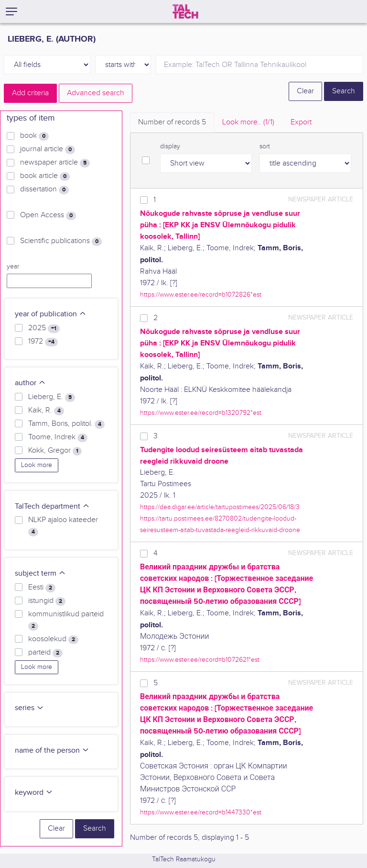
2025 (44, 328)
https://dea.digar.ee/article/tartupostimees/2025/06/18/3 (220, 507)
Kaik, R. (46, 411)
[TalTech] (185, 11)
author (30, 383)
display (170, 146)
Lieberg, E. (52, 397)
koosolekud (53, 639)
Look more (37, 465)
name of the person (52, 751)
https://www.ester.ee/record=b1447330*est (201, 812)
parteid (45, 653)
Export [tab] (301, 122)
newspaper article (55, 163)
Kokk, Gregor (55, 451)
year (13, 267)
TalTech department (52, 506)
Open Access (48, 215)
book (34, 136)
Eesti (42, 588)
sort (265, 146)
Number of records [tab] (172, 122)
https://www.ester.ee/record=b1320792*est (201, 413)
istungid (47, 601)
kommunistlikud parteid (66, 620)
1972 (43, 342)
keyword (34, 793)
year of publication (51, 314)
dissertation (44, 189)
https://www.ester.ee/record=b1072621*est (200, 660)
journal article (48, 149)
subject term (40, 573)
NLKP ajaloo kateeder (63, 526)
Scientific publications (61, 241)
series (29, 708)
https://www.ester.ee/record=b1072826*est (201, 295)
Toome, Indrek (58, 437)
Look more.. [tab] (248, 122)
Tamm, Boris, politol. (66, 424)
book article (45, 176)
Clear (305, 91)
